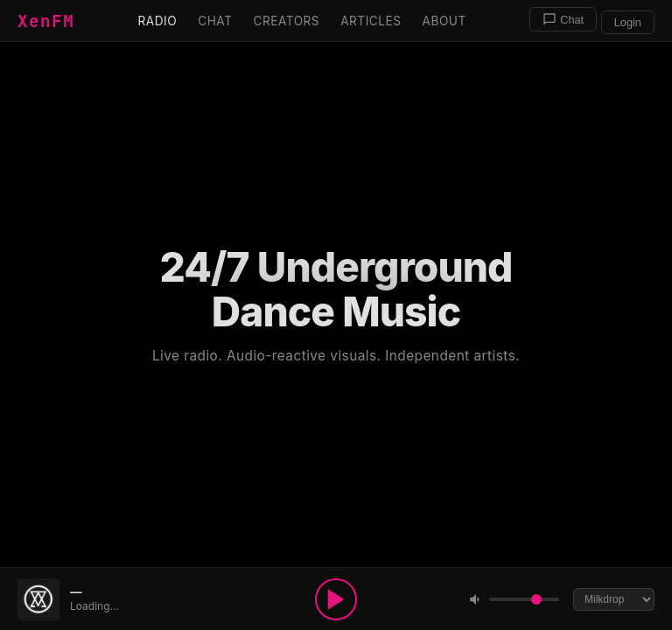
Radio (158, 21)
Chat (215, 21)
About (444, 21)
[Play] (336, 599)
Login (628, 22)
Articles (371, 21)
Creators (286, 21)
